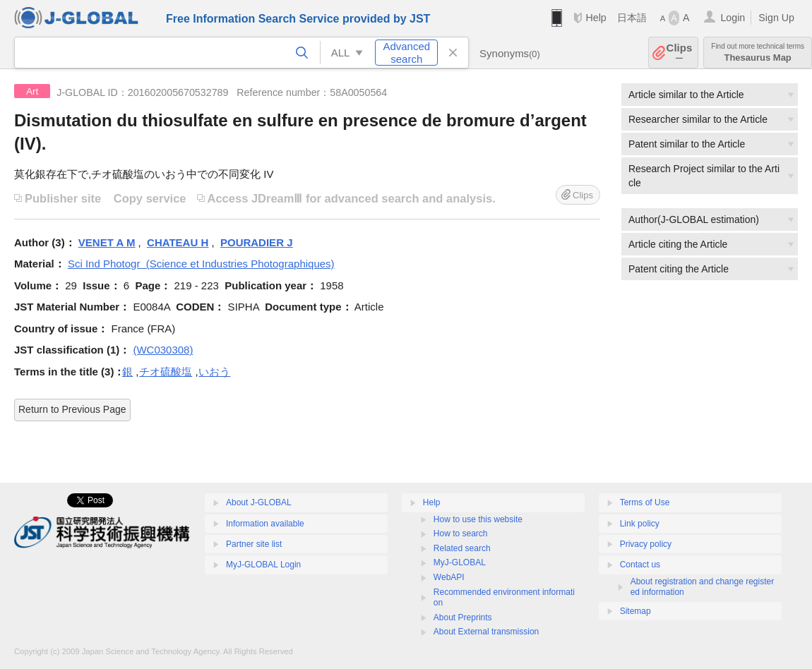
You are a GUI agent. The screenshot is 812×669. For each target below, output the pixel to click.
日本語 (632, 18)
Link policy (640, 524)
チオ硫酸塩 (166, 372)
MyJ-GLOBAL (460, 562)
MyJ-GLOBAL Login (263, 565)
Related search (462, 548)
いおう (214, 372)
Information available (265, 524)
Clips (680, 53)
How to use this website (478, 519)
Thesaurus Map (758, 53)
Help (596, 18)
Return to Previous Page (72, 409)
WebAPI (449, 577)
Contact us (640, 565)
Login (733, 18)
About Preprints (463, 617)
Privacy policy (646, 544)
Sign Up (776, 18)
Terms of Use (645, 502)
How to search (461, 534)
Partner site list (254, 544)
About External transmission (486, 632)
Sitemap (635, 611)
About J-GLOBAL (259, 502)
